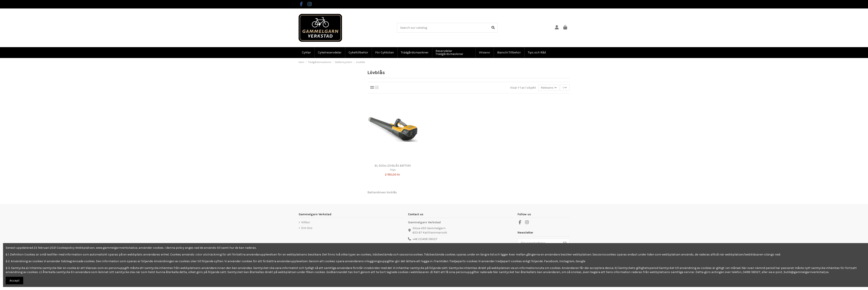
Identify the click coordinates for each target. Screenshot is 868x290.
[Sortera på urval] (549, 88)
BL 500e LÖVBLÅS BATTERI (393, 166)
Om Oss (307, 228)
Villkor (306, 222)
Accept (15, 281)
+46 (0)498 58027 (425, 239)
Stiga (393, 170)
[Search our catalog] (493, 28)
